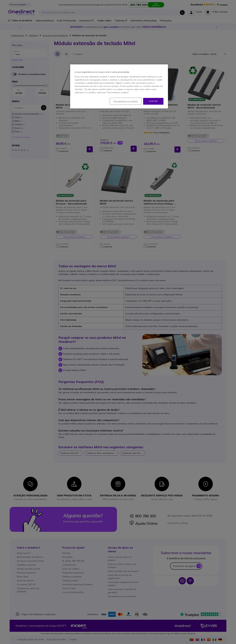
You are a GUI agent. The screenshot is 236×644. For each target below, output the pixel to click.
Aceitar (153, 101)
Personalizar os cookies (126, 101)
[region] (119, 86)
